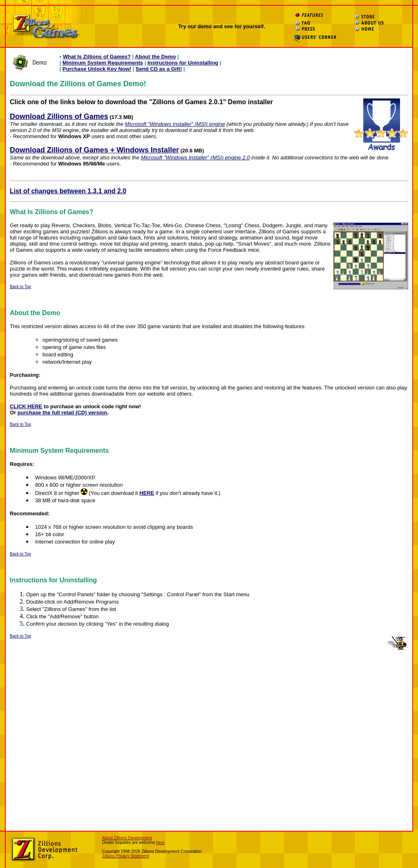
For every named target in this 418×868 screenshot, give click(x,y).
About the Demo (156, 57)
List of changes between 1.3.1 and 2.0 (68, 191)
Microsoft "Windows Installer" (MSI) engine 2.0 (195, 158)
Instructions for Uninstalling (183, 63)
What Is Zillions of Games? (97, 57)
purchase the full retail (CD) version (62, 413)
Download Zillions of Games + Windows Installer (94, 150)
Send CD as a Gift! (159, 69)
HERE (147, 493)
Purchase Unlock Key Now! (97, 69)
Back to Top (20, 287)
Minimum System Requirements (103, 63)
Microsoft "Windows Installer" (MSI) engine (175, 124)
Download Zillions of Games (59, 116)
